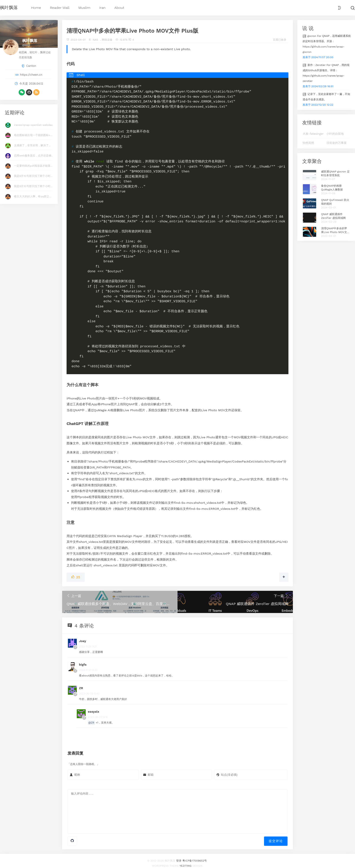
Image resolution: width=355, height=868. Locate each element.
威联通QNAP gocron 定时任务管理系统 (335, 173)
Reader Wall (60, 8)
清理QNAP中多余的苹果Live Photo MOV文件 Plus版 (335, 230)
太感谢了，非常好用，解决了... (32, 145)
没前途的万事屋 (336, 143)
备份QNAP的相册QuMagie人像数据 (332, 188)
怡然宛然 (308, 143)
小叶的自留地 (335, 134)
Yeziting (185, 861)
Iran (102, 8)
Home (36, 8)
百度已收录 (280, 40)
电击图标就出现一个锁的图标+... (33, 135)
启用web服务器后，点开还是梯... (34, 156)
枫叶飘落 (9, 8)
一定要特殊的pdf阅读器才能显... (33, 166)
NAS (95, 40)
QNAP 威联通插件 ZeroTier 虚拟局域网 (333, 216)
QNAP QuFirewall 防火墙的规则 (335, 202)
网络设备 (107, 40)
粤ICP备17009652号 (195, 856)
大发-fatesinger (313, 134)
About (119, 8)
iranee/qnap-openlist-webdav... (34, 125)
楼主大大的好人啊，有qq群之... (33, 196)
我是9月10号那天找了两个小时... (33, 176)
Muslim (84, 8)
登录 (179, 856)
